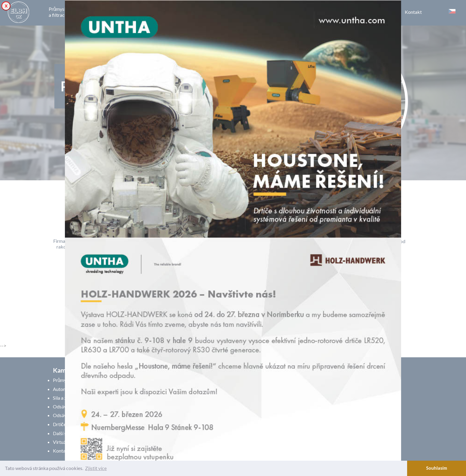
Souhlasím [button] (437, 468)
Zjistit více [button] (96, 468)
